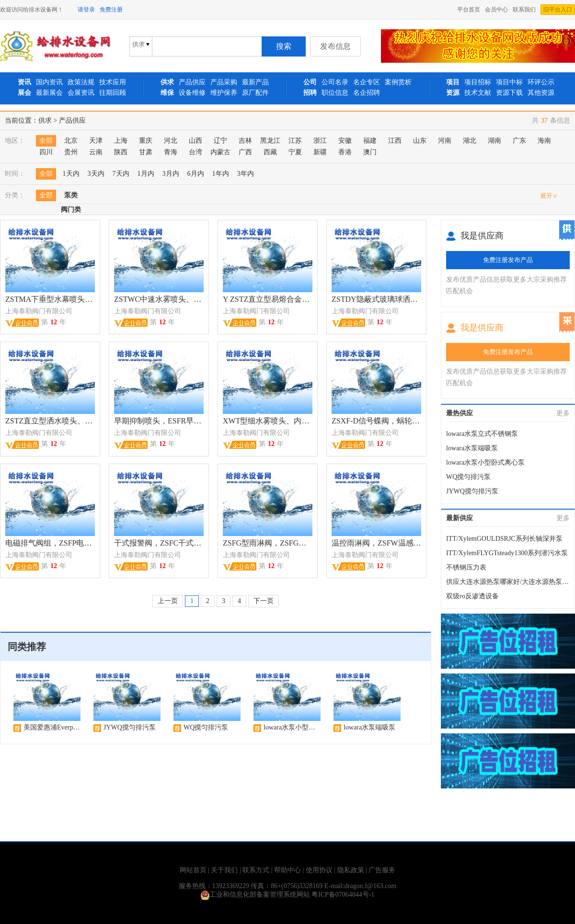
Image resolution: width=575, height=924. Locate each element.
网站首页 (193, 870)
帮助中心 (287, 870)
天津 (96, 141)
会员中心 (496, 10)
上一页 (168, 601)
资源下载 (509, 93)
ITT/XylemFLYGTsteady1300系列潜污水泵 (507, 553)
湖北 (470, 141)
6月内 (196, 174)
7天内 (121, 174)
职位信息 (335, 93)
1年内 (221, 174)
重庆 (146, 141)
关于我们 (224, 870)
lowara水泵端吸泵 (472, 448)
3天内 (96, 174)
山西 (195, 141)
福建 (370, 141)
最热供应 (460, 413)
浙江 (320, 141)
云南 (96, 152)
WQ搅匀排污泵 (468, 477)
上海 (121, 141)
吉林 (245, 141)
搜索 (284, 46)
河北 (171, 141)
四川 (46, 152)
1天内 (71, 174)
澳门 (370, 152)
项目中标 (509, 82)
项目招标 (478, 82)
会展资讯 (81, 93)
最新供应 (460, 518)
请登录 (86, 10)
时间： (15, 174)
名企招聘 (367, 93)
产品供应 (192, 82)
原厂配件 (255, 93)
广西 (245, 152)
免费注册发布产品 (508, 260)
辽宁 (220, 141)
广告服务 (382, 870)
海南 (544, 141)
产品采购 (224, 82)
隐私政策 (351, 870)
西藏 (270, 152)
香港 (345, 152)
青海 (171, 152)
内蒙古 (220, 152)
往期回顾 (113, 93)
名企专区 (367, 82)
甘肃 (146, 152)
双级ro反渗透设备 (472, 596)
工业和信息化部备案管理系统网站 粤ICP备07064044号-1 (288, 895)
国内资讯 (49, 82)
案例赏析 (398, 82)
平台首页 (469, 10)
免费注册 (111, 10)
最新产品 (255, 82)
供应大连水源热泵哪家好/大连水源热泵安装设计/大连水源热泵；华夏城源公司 (508, 582)
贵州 (71, 152)
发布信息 (335, 46)
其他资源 (541, 93)
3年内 (246, 174)
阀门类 (71, 210)
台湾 (195, 152)
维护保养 (224, 93)
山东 (420, 141)
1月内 (146, 174)
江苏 (295, 141)
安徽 (345, 141)
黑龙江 (270, 141)
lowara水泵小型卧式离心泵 (485, 462)
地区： (15, 141)
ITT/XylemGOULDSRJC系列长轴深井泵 (504, 539)
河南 (445, 141)
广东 (519, 141)
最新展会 (49, 93)
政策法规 (81, 82)
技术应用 (113, 82)
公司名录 (335, 82)
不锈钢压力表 (466, 567)
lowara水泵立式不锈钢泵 (482, 434)
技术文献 (478, 93)
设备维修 (192, 93)
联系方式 (256, 870)
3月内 (171, 174)
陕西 (121, 152)
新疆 (320, 152)
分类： (15, 195)
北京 (71, 141)
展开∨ (549, 196)
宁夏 (295, 152)
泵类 (71, 195)
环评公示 (541, 82)
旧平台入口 (558, 10)
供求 (45, 120)
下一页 (264, 601)
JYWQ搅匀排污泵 (472, 491)
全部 (46, 141)
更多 (563, 413)
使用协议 (319, 870)
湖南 (494, 141)
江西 (395, 141)
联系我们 (524, 10)
